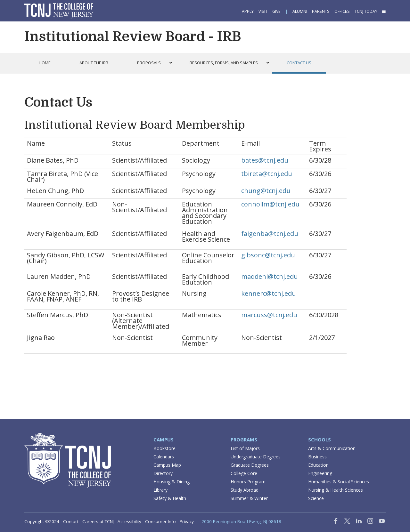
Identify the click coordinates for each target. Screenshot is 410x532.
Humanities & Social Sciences (339, 482)
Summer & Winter (249, 498)
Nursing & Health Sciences (336, 490)
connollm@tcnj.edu (270, 204)
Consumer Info (160, 521)
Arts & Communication (332, 448)
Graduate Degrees (250, 465)
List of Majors (245, 448)
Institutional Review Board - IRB (133, 36)
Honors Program (248, 482)
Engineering (320, 473)
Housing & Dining (172, 482)
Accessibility (129, 521)
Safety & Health (170, 498)
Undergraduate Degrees (256, 457)
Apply (248, 11)
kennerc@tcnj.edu (269, 293)
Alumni (300, 11)
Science (316, 498)
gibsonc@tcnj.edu (268, 255)
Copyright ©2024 (42, 521)
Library (160, 490)
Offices (342, 11)
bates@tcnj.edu (265, 160)
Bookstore (164, 448)
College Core (244, 473)
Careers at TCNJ (98, 521)
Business (317, 457)
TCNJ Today (366, 11)
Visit (263, 11)
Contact (71, 521)
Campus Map (167, 465)
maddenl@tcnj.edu (270, 276)
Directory (163, 473)
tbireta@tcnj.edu (267, 174)
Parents (321, 11)
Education (318, 465)
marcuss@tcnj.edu (269, 315)
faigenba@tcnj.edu (270, 234)
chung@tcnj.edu (266, 191)
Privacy (187, 521)
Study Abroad (245, 490)
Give (276, 11)
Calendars (164, 457)
